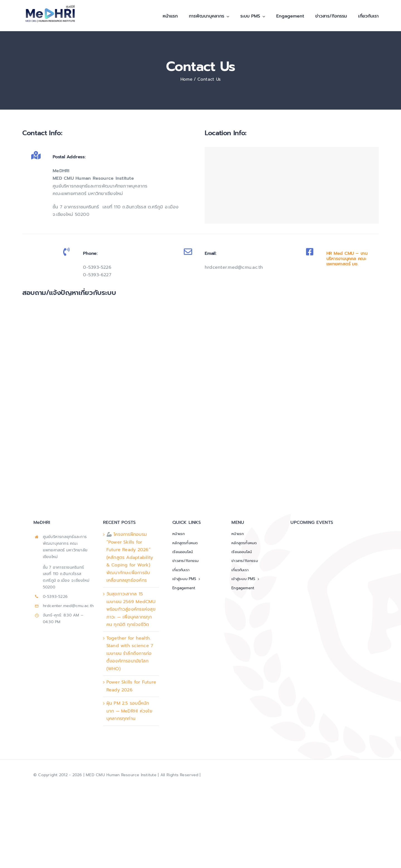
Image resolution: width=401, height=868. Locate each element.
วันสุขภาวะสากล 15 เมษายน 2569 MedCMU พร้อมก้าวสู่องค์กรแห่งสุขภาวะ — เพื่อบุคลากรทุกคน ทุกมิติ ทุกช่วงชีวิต (131, 609)
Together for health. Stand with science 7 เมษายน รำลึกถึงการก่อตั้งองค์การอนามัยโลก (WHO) (130, 654)
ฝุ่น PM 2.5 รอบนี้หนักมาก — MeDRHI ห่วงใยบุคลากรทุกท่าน (129, 711)
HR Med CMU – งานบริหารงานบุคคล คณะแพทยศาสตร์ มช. (347, 259)
